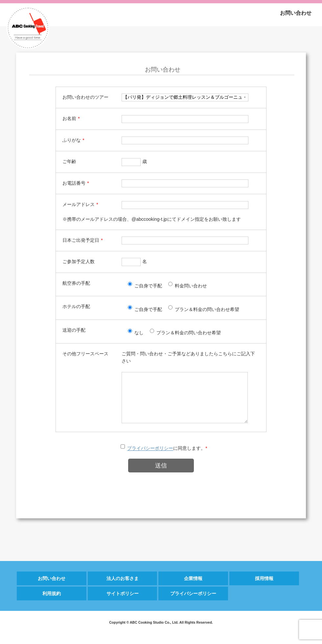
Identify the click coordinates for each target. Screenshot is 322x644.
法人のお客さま (123, 588)
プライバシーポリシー (150, 458)
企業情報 (193, 588)
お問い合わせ (296, 13)
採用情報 (264, 588)
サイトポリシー (123, 603)
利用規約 (52, 603)
